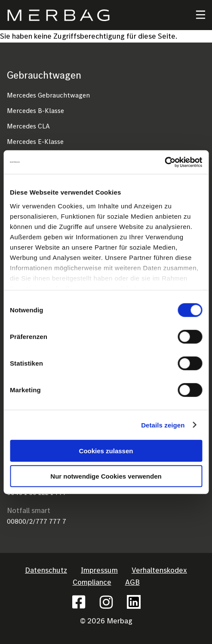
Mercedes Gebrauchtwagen (48, 95)
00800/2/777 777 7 (37, 521)
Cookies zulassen (106, 451)
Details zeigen (163, 425)
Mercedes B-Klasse (35, 110)
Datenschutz (46, 570)
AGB (132, 582)
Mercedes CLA (28, 126)
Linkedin (134, 602)
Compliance (92, 582)
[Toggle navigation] (195, 15)
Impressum (99, 570)
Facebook (79, 602)
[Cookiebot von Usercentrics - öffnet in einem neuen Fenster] (164, 162)
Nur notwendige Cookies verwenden (106, 476)
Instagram (106, 602)
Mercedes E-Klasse (35, 141)
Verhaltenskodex (159, 570)
